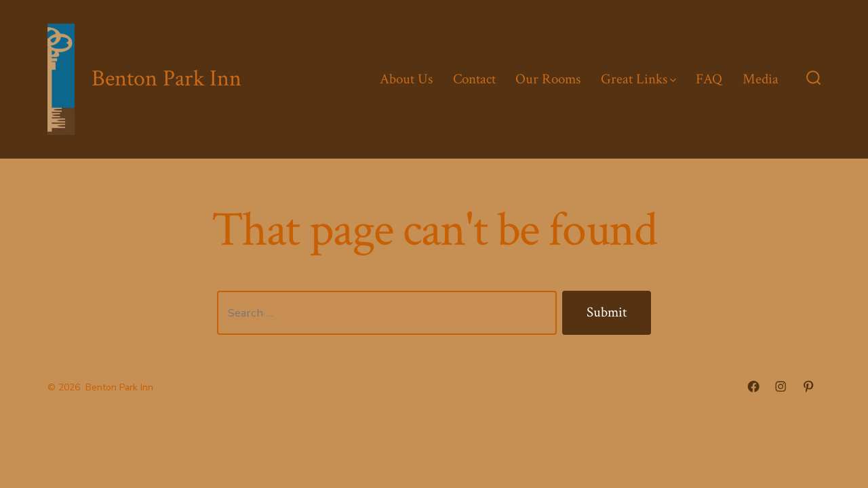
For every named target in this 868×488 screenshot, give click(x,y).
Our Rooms (548, 79)
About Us (406, 79)
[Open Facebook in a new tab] (753, 386)
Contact (474, 79)
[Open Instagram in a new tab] (781, 386)
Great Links (638, 79)
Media (761, 79)
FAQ (709, 79)
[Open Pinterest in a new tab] (808, 386)
